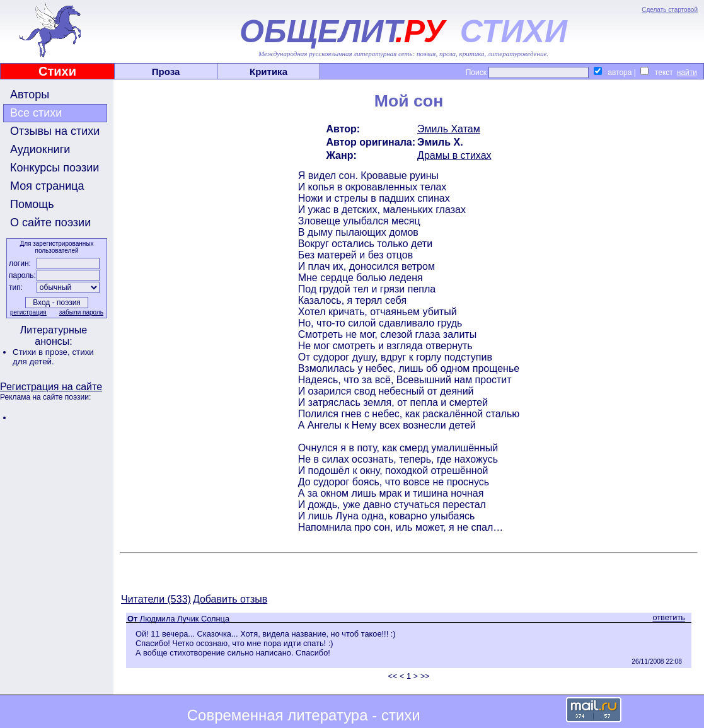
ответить (669, 617)
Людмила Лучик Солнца (185, 619)
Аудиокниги (40, 149)
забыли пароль (81, 312)
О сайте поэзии (50, 222)
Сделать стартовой (670, 10)
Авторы (30, 95)
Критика (268, 72)
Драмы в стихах (454, 155)
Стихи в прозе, (42, 352)
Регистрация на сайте (51, 387)
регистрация (28, 312)
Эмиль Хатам (449, 129)
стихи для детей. (53, 357)
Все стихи (36, 113)
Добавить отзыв (230, 599)
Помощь (32, 204)
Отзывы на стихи (55, 131)
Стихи (57, 71)
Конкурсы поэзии (55, 168)
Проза (166, 72)
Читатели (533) (156, 599)
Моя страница (47, 186)
